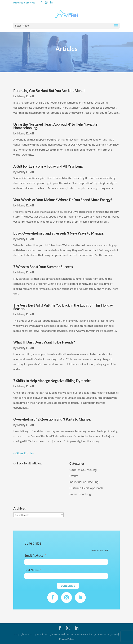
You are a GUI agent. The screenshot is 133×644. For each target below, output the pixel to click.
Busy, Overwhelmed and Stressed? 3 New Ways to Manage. (59, 233)
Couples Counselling (83, 470)
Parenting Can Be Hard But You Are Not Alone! (49, 91)
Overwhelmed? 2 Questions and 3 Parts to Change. (52, 419)
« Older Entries (24, 453)
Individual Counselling (84, 482)
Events (74, 476)
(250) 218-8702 (28, 3)
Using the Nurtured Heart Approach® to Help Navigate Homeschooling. (55, 126)
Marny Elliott (26, 96)
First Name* (33, 570)
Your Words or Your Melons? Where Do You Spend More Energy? (63, 200)
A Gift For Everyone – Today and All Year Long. (48, 166)
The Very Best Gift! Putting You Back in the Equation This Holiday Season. (63, 307)
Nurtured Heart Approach (86, 488)
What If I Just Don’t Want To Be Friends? (44, 342)
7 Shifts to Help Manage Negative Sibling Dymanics (52, 381)
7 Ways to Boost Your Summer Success (43, 267)
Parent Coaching (80, 494)
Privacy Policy (66, 639)
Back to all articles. (29, 463)
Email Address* (35, 556)
